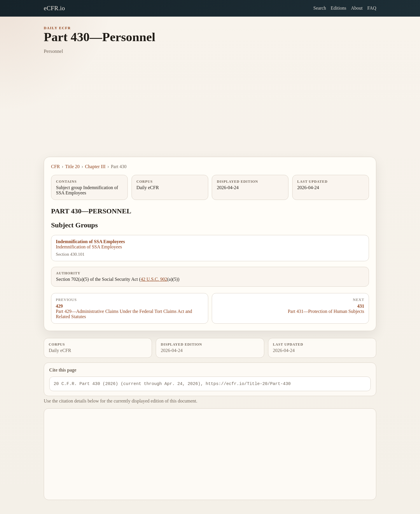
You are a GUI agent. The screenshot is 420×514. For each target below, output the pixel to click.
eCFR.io (54, 8)
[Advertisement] (210, 113)
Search (320, 8)
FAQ (372, 8)
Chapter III (95, 167)
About (357, 8)
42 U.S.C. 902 (154, 279)
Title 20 (72, 167)
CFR (55, 167)
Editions (338, 8)
